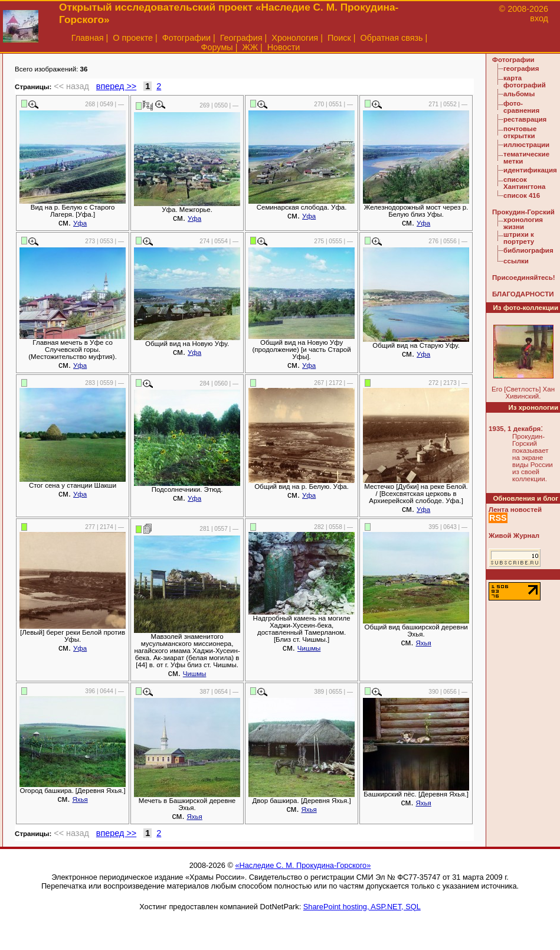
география (521, 68)
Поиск (339, 38)
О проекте (133, 38)
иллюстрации (526, 145)
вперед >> (116, 86)
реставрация (525, 119)
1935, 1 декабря (515, 429)
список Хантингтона (524, 183)
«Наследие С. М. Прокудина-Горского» (303, 865)
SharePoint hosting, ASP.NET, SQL (362, 907)
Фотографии (186, 38)
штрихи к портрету (519, 238)
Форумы (217, 47)
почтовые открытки (520, 132)
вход (539, 18)
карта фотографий (525, 81)
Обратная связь (392, 38)
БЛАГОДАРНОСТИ (523, 294)
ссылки (516, 261)
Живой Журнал (514, 536)
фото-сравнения (521, 107)
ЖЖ (250, 47)
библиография (528, 250)
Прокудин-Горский (523, 212)
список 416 (522, 195)
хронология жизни (523, 223)
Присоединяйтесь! (524, 278)
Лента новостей (515, 510)
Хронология (295, 38)
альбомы (519, 94)
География (241, 38)
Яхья (423, 643)
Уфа (80, 223)
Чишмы (195, 674)
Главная (88, 38)
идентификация (530, 170)
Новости (284, 47)
